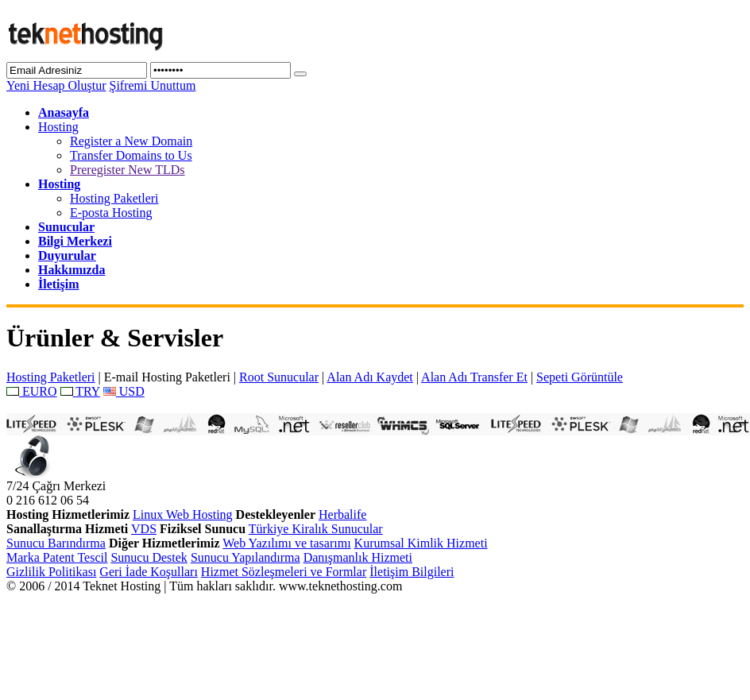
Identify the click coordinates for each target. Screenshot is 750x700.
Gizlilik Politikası (51, 572)
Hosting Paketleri (114, 198)
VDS (144, 529)
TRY (80, 391)
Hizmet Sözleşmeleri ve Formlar (284, 572)
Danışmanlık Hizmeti (358, 557)
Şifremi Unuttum (152, 85)
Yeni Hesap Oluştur (56, 85)
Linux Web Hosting (183, 514)
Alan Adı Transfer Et (474, 377)
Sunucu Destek (149, 557)
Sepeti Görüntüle (580, 377)
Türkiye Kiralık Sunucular (316, 529)
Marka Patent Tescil (57, 557)
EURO (32, 391)
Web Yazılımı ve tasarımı (286, 543)
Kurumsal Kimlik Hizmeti (421, 543)
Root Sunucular (279, 377)
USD (124, 391)
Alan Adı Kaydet (369, 377)
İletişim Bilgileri (412, 572)
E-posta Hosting (111, 213)
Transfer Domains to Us (131, 155)
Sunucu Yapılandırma (245, 557)
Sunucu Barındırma (56, 543)
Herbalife (342, 514)
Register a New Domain (131, 141)
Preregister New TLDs (128, 170)
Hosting (58, 127)
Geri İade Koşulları (149, 572)
